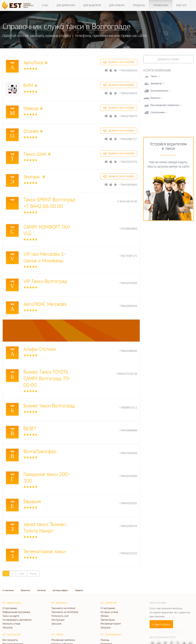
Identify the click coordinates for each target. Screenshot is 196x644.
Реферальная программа (16, 612)
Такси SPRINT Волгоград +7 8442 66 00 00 (49, 203)
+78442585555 (128, 526)
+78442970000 (128, 283)
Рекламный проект (111, 624)
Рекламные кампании (63, 640)
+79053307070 (128, 162)
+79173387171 (128, 256)
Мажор (31, 108)
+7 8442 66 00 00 (127, 201)
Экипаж (32, 177)
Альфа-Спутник (40, 349)
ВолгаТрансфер (40, 451)
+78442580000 (128, 351)
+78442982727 (128, 139)
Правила (79, 590)
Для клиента (117, 5)
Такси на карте (11, 616)
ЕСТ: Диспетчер (109, 603)
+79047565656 (128, 453)
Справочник (161, 5)
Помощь (105, 640)
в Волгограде (108, 26)
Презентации (108, 620)
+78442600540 (128, 306)
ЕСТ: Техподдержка (111, 635)
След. (22, 573)
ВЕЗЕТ (30, 428)
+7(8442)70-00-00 (127, 374)
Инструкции (58, 620)
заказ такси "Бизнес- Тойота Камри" (45, 527)
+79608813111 (128, 407)
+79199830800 (128, 229)
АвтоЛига (33, 62)
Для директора (66, 5)
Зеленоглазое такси (45, 551)
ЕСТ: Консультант (12, 635)
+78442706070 (128, 116)
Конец (33, 573)
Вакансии (25, 590)
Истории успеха (109, 612)
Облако (105, 616)
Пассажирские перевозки (165, 105)
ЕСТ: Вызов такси (12, 603)
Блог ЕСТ (182, 5)
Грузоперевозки (159, 91)
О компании (8, 590)
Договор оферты (60, 590)
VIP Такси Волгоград (45, 281)
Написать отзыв (11, 624)
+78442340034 (128, 93)
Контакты (41, 590)
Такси (153, 76)
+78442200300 (128, 476)
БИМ (28, 85)
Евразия (32, 501)
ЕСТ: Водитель (59, 603)
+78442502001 (128, 503)
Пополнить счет (60, 616)
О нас (45, 5)
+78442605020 (128, 70)
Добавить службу (168, 59)
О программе (10, 608)
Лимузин (155, 98)
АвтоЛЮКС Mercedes (45, 304)
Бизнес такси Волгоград (49, 405)
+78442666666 (128, 430)
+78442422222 (128, 553)
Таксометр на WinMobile (65, 612)
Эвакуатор (156, 83)
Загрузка (7, 627)
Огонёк (31, 131)
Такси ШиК (35, 154)
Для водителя (92, 5)
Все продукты (10, 640)
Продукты (139, 5)
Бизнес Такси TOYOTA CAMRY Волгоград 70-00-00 (47, 378)
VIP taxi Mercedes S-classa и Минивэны (44, 257)
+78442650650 (128, 185)
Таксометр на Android (63, 608)
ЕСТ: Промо (57, 635)
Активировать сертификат (17, 620)
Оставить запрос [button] (161, 624)
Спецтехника (157, 112)
